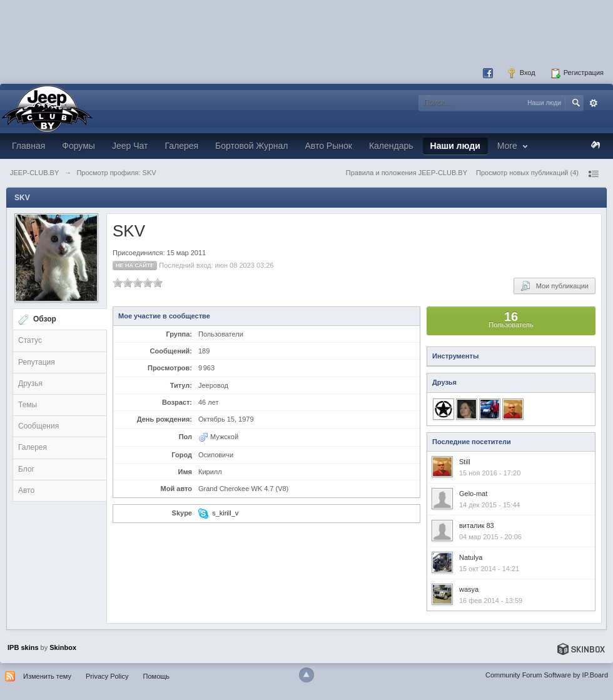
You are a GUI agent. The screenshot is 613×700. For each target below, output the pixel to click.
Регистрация (577, 73)
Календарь (391, 146)
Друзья (30, 383)
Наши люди (455, 146)
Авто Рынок (328, 146)
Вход (521, 73)
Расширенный (594, 103)
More (514, 146)
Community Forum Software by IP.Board (547, 675)
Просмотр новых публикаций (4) (527, 173)
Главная (28, 146)
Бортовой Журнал (251, 146)
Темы (28, 405)
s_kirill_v (225, 513)
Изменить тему (47, 676)
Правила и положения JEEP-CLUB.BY (407, 173)
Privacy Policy (107, 676)
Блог (26, 469)
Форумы (79, 146)
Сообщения (38, 426)
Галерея (181, 146)
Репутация (37, 362)
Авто (26, 490)
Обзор (45, 319)
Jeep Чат (130, 146)
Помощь (157, 676)
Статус (30, 340)
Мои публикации (555, 286)
